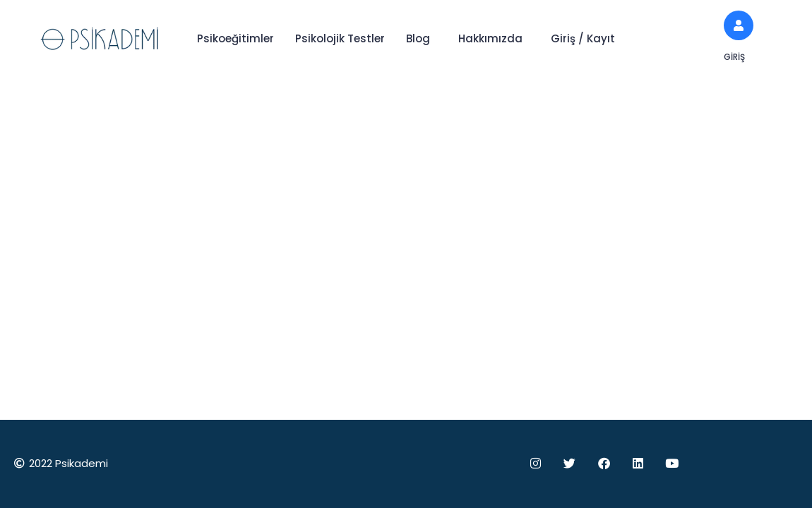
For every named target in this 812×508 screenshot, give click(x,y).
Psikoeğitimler (235, 38)
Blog (418, 38)
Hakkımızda (490, 38)
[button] (422, 39)
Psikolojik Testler (340, 38)
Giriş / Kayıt (583, 38)
